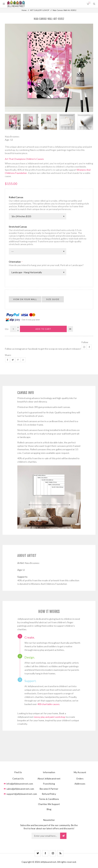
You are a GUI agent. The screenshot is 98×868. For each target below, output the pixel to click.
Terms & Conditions (49, 799)
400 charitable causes (48, 704)
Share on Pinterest (18, 360)
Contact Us (18, 779)
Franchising (49, 784)
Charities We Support (49, 804)
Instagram (84, 347)
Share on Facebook (7, 360)
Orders (80, 779)
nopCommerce (55, 866)
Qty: (7, 329)
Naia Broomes (12, 137)
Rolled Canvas (16, 197)
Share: (8, 355)
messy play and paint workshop (50, 717)
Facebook (89, 347)
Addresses (80, 784)
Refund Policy (49, 794)
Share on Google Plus (23, 360)
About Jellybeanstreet (49, 779)
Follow (85, 342)
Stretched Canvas (18, 227)
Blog (49, 809)
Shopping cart (89, 3)
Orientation (15, 262)
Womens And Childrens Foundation (49, 584)
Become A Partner (49, 789)
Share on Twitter (13, 360)
